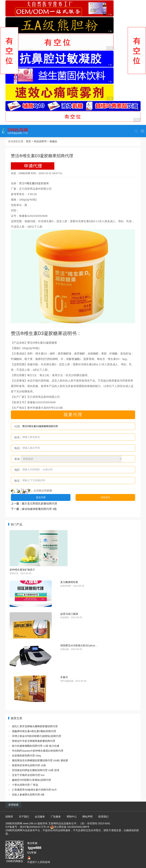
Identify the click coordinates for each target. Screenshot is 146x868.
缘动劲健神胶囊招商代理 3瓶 (39, 509)
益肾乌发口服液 (69, 614)
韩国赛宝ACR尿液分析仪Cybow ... (79, 645)
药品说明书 (40, 141)
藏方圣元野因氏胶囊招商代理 (39, 503)
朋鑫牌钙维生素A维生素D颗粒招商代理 (34, 731)
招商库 (9, 817)
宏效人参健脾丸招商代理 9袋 (28, 795)
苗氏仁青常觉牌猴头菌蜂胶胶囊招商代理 (35, 726)
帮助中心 (72, 817)
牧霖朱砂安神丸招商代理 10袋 (29, 765)
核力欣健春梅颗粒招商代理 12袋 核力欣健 (36, 746)
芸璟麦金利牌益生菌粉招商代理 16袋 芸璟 (36, 770)
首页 (28, 141)
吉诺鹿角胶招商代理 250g (26, 756)
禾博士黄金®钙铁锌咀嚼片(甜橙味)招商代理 (36, 736)
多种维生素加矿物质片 (22, 570)
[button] (136, 131)
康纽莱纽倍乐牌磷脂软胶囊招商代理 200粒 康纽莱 (40, 761)
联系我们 (103, 817)
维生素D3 (32, 183)
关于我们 (24, 817)
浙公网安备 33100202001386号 (72, 827)
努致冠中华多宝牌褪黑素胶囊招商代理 (34, 741)
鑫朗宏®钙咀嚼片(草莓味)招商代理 (31, 780)
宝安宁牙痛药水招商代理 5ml (28, 775)
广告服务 (56, 817)
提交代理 (41, 497)
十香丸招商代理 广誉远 (25, 785)
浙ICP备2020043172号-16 (35, 827)
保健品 (53, 141)
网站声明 (87, 817)
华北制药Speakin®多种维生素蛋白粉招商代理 (38, 751)
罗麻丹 (64, 677)
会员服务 (40, 817)
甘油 (74, 359)
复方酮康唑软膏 (69, 582)
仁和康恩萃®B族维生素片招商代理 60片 (34, 790)
